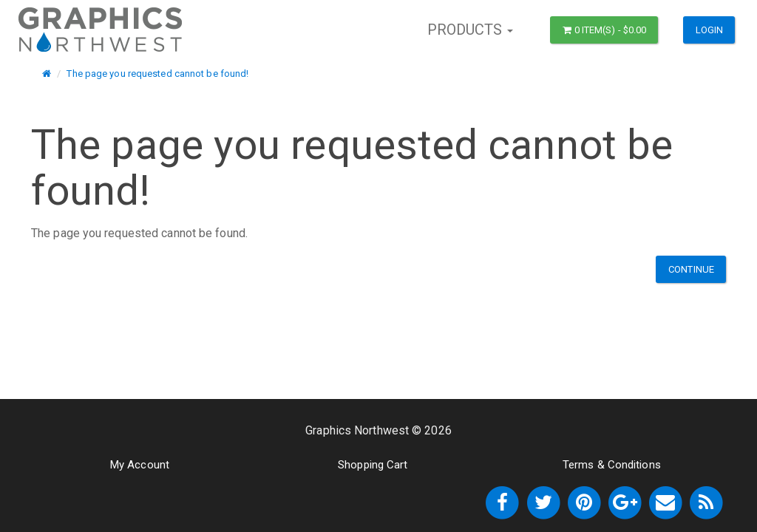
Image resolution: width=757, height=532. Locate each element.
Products (471, 30)
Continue (691, 269)
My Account (140, 465)
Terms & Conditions (612, 465)
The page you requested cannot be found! (157, 74)
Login (710, 30)
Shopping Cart (373, 465)
